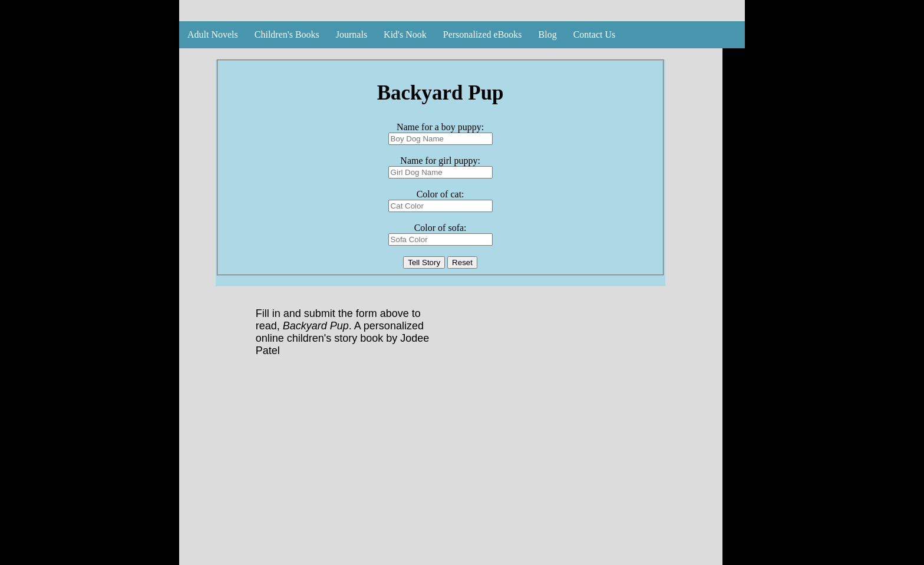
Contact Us (595, 34)
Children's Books (287, 34)
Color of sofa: (440, 228)
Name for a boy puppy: (440, 127)
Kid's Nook (405, 34)
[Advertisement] (451, 471)
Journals (352, 34)
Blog (548, 34)
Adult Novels (213, 34)
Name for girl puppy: (440, 161)
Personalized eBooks (483, 34)
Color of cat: (440, 194)
